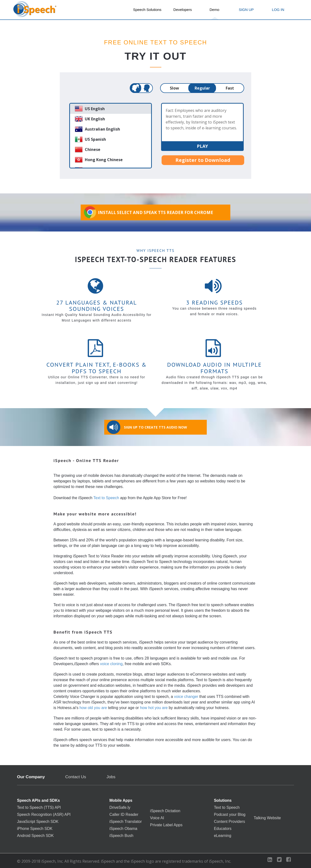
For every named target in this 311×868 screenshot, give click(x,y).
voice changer (186, 697)
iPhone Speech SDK (35, 829)
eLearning (222, 836)
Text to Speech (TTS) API (39, 808)
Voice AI (157, 818)
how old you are (93, 708)
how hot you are (154, 708)
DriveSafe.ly (120, 808)
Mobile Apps (121, 801)
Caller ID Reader (124, 815)
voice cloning (111, 664)
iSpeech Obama (123, 829)
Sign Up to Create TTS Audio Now (147, 427)
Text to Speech (106, 498)
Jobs (111, 777)
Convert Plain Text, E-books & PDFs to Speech (97, 368)
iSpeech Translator (125, 822)
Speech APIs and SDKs (38, 801)
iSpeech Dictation (165, 811)
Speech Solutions (147, 10)
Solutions (223, 801)
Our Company (31, 777)
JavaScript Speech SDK (38, 822)
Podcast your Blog (230, 815)
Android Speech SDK (35, 836)
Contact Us (76, 777)
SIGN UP (246, 10)
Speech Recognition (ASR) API (44, 815)
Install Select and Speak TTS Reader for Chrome (148, 212)
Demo (214, 10)
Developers (183, 10)
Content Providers (229, 822)
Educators (223, 829)
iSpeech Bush (121, 836)
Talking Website (267, 818)
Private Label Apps (166, 825)
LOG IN (278, 10)
